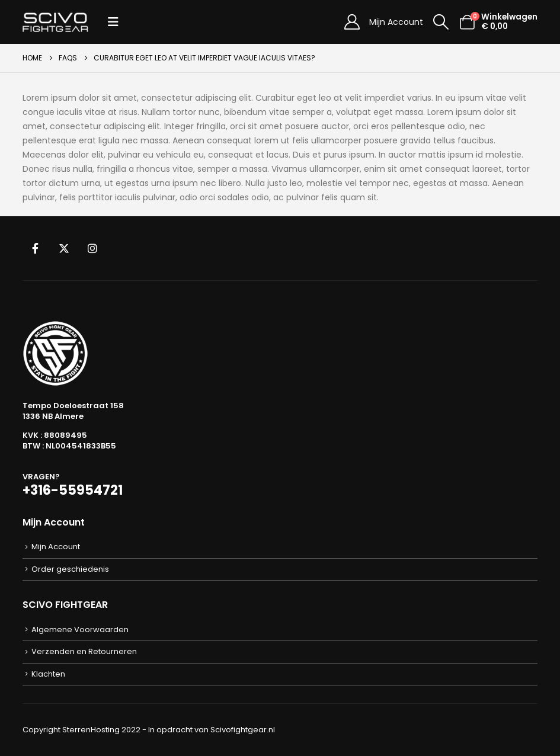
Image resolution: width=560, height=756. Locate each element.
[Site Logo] (55, 22)
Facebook (36, 248)
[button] (113, 22)
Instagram (92, 248)
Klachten (48, 674)
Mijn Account (396, 22)
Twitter (64, 248)
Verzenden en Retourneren (84, 651)
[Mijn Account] (352, 22)
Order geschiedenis (70, 569)
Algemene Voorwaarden (80, 630)
